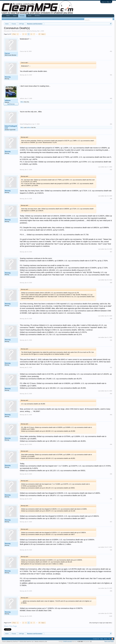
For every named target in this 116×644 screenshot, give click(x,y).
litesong (34, 31)
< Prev (14, 34)
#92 (111, 394)
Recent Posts (18, 19)
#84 (111, 124)
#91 (111, 367)
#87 (111, 252)
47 (39, 34)
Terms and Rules (109, 641)
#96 (111, 499)
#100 (111, 616)
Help (102, 639)
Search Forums (8, 19)
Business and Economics (19, 31)
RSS (112, 639)
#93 (111, 415)
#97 (111, 522)
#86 (111, 199)
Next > (43, 34)
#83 (111, 98)
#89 (111, 319)
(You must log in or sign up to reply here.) (101, 623)
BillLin (22, 102)
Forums (22, 16)
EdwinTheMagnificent (11, 127)
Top (109, 639)
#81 (111, 51)
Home (8, 16)
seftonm (8, 100)
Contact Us (96, 639)
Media (30, 16)
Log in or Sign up (106, 2)
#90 (111, 340)
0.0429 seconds (67, 641)
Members (37, 16)
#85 (111, 170)
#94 (111, 444)
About (15, 16)
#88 (111, 283)
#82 (111, 75)
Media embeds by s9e (41, 641)
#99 (111, 591)
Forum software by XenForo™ (18, 641)
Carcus (7, 53)
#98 (111, 550)
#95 (111, 474)
